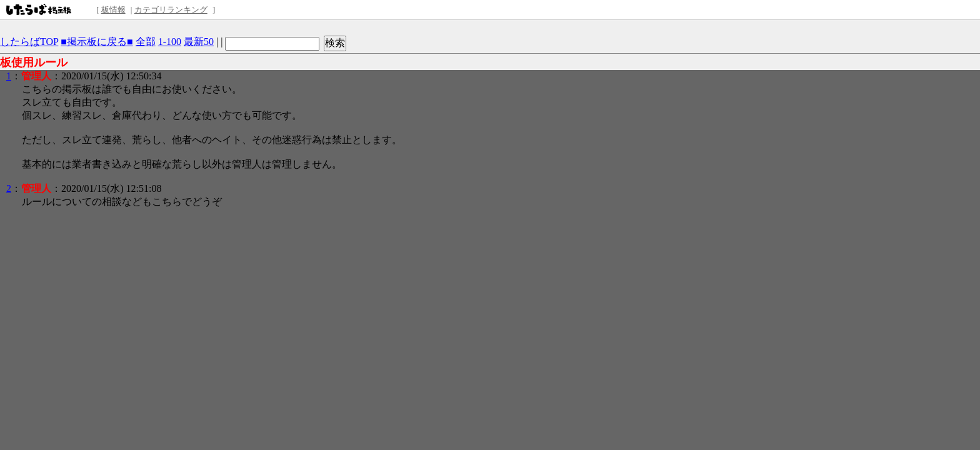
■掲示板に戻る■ (97, 42)
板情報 (113, 10)
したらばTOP (29, 42)
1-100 (170, 42)
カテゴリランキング (171, 10)
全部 (146, 42)
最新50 (199, 42)
